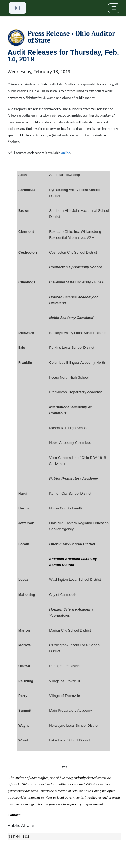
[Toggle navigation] (114, 8)
